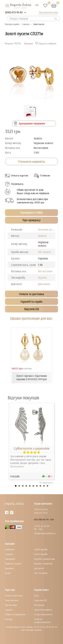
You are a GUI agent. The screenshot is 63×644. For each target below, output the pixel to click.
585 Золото (45, 252)
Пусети (42, 277)
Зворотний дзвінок (43, 610)
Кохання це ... (46, 229)
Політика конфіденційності (42, 621)
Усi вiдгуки (47, 482)
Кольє (8, 573)
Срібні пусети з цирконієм (32, 448)
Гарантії (9, 610)
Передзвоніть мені (48, 12)
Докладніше (17, 466)
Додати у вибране (46, 43)
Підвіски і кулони (13, 564)
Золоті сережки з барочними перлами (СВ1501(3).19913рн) (32, 377)
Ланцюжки (10, 559)
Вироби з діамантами (45, 559)
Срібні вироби (41, 549)
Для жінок (44, 284)
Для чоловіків (41, 573)
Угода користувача (43, 614)
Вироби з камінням (43, 564)
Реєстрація (39, 605)
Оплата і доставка (14, 596)
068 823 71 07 (41, 513)
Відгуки (9, 619)
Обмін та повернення (15, 614)
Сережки (9, 554)
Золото (42, 236)
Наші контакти (12, 600)
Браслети (9, 568)
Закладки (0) (40, 600)
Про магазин (11, 605)
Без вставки (45, 271)
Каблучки (10, 549)
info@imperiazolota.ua (45, 533)
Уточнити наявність (32, 162)
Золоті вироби (41, 554)
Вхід (36, 596)
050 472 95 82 (41, 509)
